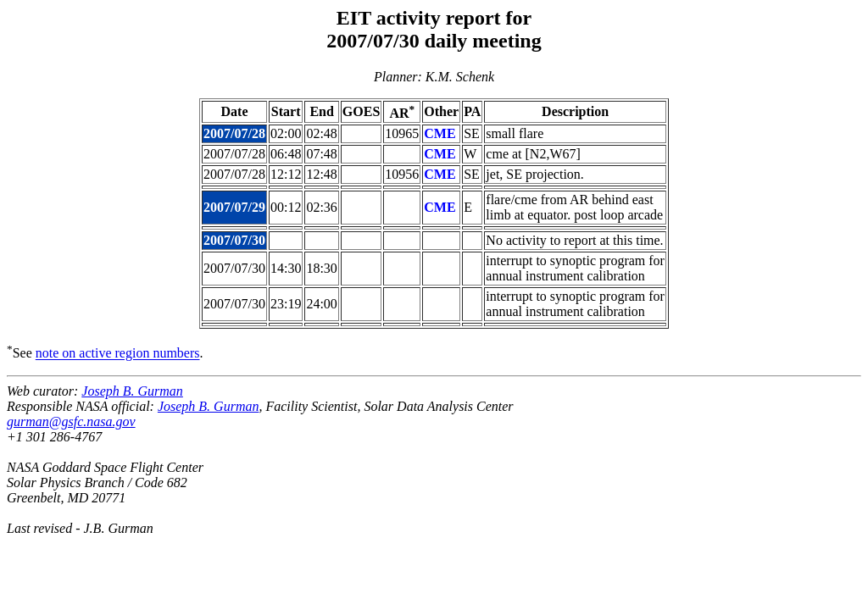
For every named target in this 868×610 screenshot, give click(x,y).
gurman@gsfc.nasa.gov (71, 421)
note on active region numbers (118, 354)
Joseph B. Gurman (132, 391)
